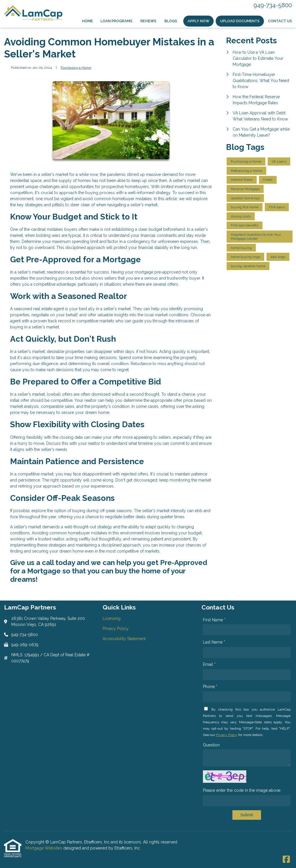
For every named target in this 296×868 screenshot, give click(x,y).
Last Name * (214, 642)
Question (211, 745)
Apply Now (198, 21)
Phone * (210, 687)
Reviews (148, 21)
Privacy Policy (227, 735)
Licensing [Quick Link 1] (112, 618)
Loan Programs (116, 21)
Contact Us (280, 21)
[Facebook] (286, 860)
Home (87, 21)
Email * (209, 664)
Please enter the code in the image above (242, 790)
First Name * (214, 620)
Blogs (171, 21)
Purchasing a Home (76, 68)
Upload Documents (240, 21)
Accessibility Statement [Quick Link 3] (124, 639)
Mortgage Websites (44, 848)
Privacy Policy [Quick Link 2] (116, 629)
